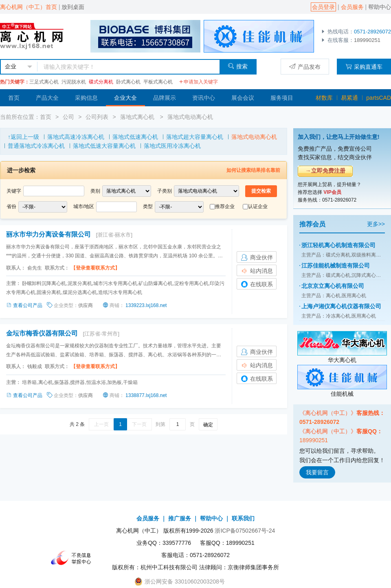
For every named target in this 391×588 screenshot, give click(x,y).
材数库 (324, 98)
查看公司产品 (25, 305)
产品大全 (47, 98)
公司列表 (97, 117)
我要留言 (317, 472)
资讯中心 (204, 98)
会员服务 (352, 7)
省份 (11, 206)
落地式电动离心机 (190, 117)
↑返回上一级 (23, 137)
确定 (208, 425)
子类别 (165, 191)
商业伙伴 (257, 257)
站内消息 (257, 271)
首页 (14, 98)
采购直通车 (364, 67)
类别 (95, 191)
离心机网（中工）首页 (29, 7)
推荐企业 (225, 206)
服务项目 (282, 98)
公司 (68, 117)
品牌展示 (165, 98)
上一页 (101, 424)
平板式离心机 (158, 82)
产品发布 (305, 67)
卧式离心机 (128, 82)
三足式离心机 (44, 82)
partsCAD (379, 98)
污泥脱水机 (74, 82)
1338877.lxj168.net (146, 395)
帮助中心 (380, 7)
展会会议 (243, 98)
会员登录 (323, 7)
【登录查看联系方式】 (95, 268)
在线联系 (257, 284)
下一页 (139, 424)
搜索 (238, 66)
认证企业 (258, 206)
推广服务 (180, 518)
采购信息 (86, 98)
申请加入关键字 (198, 82)
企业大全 (125, 98)
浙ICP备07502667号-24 (245, 531)
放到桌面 (73, 7)
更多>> (376, 224)
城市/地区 (84, 206)
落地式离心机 (138, 117)
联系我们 (243, 518)
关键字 (14, 191)
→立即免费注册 (325, 171)
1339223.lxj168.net (146, 305)
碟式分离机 (101, 82)
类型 (148, 206)
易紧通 (349, 98)
